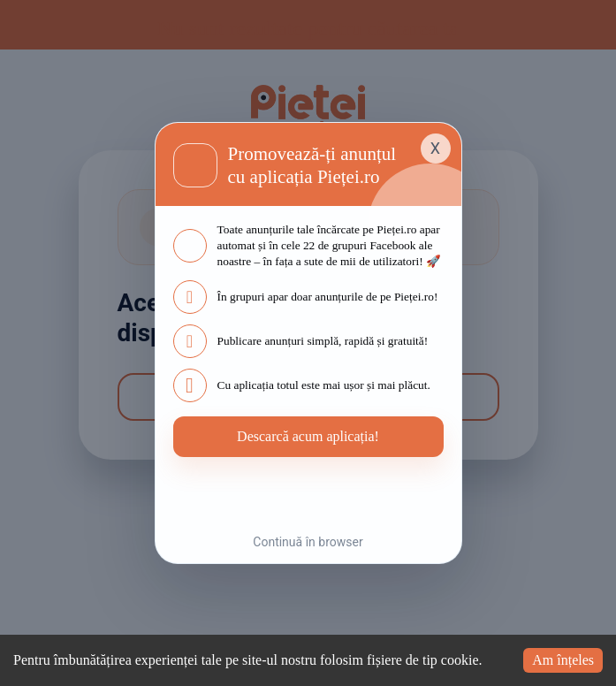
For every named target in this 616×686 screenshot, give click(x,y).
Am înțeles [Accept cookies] (558, 646)
